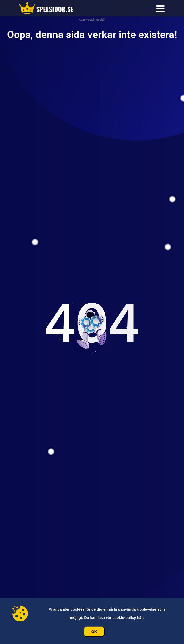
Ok (94, 632)
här (140, 618)
